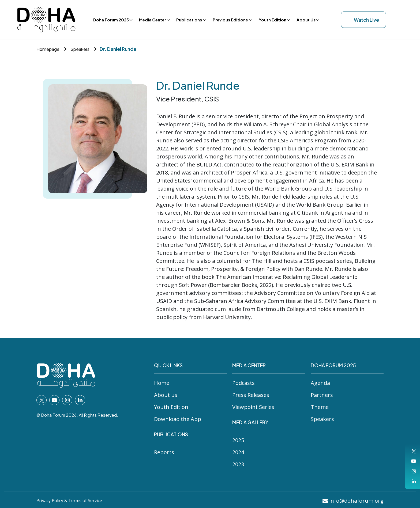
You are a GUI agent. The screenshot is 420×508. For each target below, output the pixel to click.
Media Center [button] (153, 20)
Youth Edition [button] (273, 20)
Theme (320, 407)
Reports (164, 452)
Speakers (84, 49)
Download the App (178, 419)
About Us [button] (306, 20)
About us (166, 395)
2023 (238, 464)
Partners (322, 395)
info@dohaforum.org (353, 501)
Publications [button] (190, 20)
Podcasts (243, 383)
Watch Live (363, 20)
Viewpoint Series (253, 407)
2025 (238, 440)
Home (162, 383)
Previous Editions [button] (231, 20)
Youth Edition (171, 407)
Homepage (50, 49)
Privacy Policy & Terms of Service (74, 500)
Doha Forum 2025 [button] (111, 20)
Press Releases (251, 395)
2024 (238, 452)
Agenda (320, 383)
